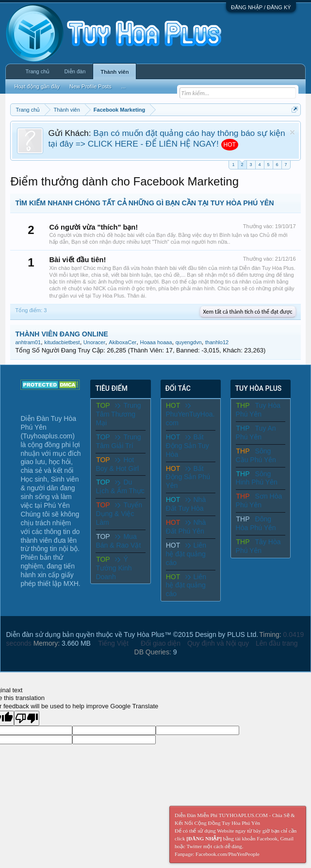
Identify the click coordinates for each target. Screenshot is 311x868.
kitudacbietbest (62, 342)
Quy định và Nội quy (218, 643)
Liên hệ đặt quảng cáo (186, 554)
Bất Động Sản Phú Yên (188, 477)
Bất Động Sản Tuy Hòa (188, 446)
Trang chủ (37, 71)
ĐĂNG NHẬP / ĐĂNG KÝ (261, 7)
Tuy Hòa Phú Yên (258, 410)
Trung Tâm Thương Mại (118, 414)
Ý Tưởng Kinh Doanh (114, 568)
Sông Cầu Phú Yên (256, 455)
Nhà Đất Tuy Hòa (186, 504)
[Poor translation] (27, 718)
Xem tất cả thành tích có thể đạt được (248, 312)
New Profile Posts (90, 86)
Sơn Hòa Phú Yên (259, 501)
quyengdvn (189, 342)
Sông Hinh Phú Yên (257, 478)
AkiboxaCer (123, 342)
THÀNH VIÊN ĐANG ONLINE (61, 334)
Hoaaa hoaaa (156, 342)
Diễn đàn (75, 71)
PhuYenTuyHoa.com (190, 414)
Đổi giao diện (161, 643)
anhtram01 (28, 342)
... (123, 86)
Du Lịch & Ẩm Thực (120, 486)
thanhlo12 (217, 342)
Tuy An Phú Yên (256, 433)
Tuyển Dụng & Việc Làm (119, 514)
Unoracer (94, 342)
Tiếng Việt (113, 643)
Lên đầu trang (277, 643)
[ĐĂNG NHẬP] (204, 838)
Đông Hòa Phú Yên (256, 523)
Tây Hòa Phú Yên (258, 546)
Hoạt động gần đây (37, 86)
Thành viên (115, 72)
